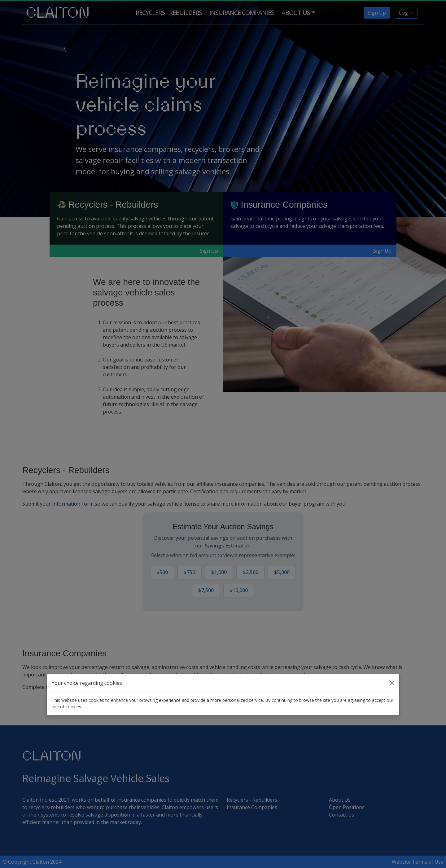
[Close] (392, 683)
